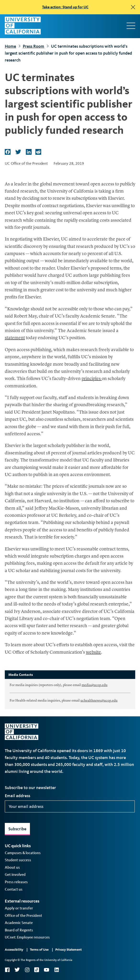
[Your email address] (70, 806)
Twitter (17, 970)
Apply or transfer (19, 908)
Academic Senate (19, 923)
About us (12, 867)
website (93, 653)
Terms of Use (39, 950)
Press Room (34, 46)
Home (10, 46)
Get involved (15, 875)
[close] (133, 7)
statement (15, 338)
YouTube (47, 970)
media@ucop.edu (95, 685)
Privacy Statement (68, 950)
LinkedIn (56, 970)
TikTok (37, 970)
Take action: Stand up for (65, 7)
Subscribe (17, 829)
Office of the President (23, 916)
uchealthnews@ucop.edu (99, 701)
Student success (18, 860)
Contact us (14, 889)
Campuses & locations (23, 853)
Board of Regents (19, 930)
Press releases (16, 882)
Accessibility (14, 950)
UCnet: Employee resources (27, 937)
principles (92, 379)
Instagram (27, 970)
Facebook (7, 970)
